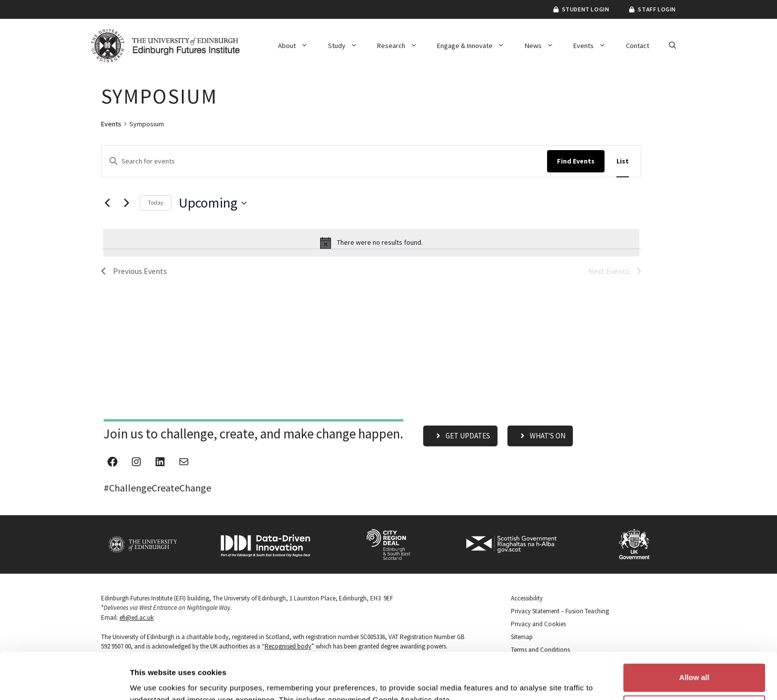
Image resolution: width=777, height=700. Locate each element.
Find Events (576, 161)
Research (402, 46)
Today (156, 202)
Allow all (694, 631)
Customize (695, 663)
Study (348, 46)
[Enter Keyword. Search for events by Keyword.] (324, 161)
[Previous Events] (107, 203)
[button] (672, 46)
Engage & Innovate (476, 46)
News (544, 46)
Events (594, 46)
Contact (638, 46)
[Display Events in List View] (623, 161)
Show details (153, 680)
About (298, 46)
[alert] (371, 243)
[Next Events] (126, 203)
